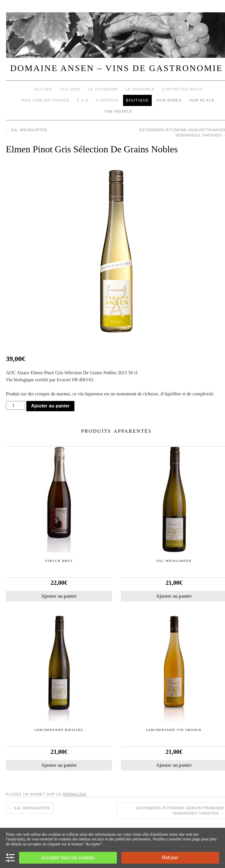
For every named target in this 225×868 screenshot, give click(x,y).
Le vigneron (103, 89)
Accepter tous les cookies (68, 858)
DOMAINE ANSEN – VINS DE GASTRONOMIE (116, 68)
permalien (74, 794)
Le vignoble (140, 89)
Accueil (43, 89)
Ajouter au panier (50, 406)
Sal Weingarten (27, 130)
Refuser (170, 858)
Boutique (137, 100)
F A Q (83, 100)
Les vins (70, 89)
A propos (107, 100)
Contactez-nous (182, 89)
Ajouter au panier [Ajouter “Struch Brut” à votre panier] (59, 596)
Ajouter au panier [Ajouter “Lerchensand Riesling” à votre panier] (59, 765)
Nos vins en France (46, 100)
